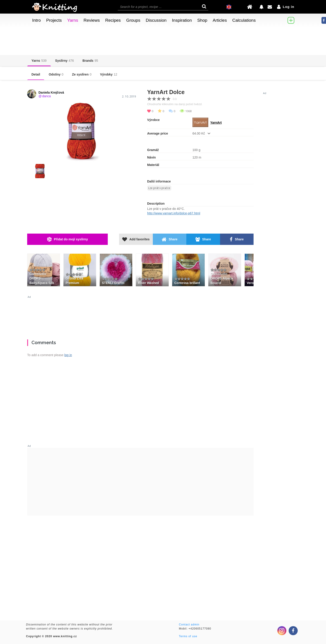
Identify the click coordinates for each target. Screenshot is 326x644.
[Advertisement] (163, 316)
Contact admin (189, 625)
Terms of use (188, 636)
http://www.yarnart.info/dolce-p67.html (174, 213)
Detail (36, 74)
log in (68, 355)
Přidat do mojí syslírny (67, 239)
